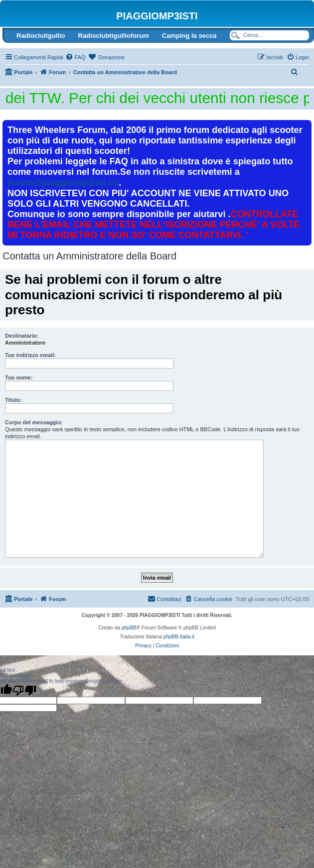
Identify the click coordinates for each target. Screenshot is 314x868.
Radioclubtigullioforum (114, 36)
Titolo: (13, 400)
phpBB (129, 628)
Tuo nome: (19, 377)
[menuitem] (75, 57)
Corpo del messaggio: (34, 422)
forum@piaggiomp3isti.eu (63, 183)
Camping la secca (189, 36)
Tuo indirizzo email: (30, 355)
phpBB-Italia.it (179, 637)
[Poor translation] (24, 690)
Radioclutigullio (41, 36)
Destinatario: (22, 336)
